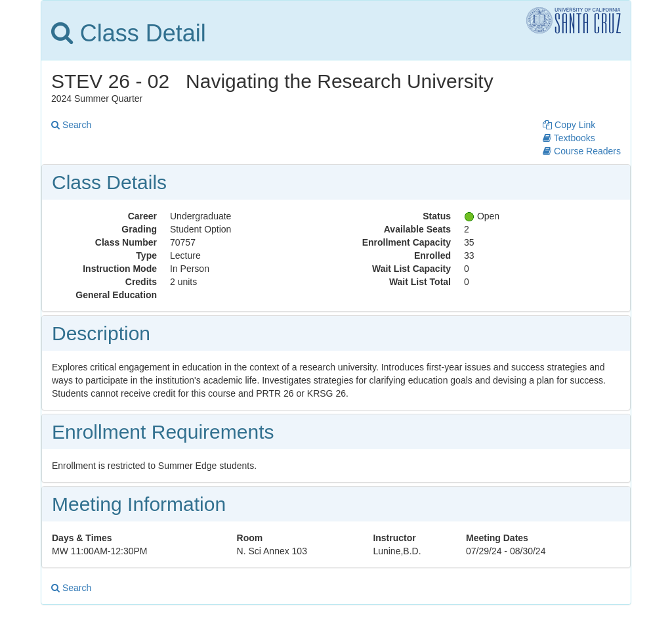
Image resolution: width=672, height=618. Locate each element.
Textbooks (569, 138)
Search (71, 125)
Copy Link (569, 125)
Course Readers (582, 151)
